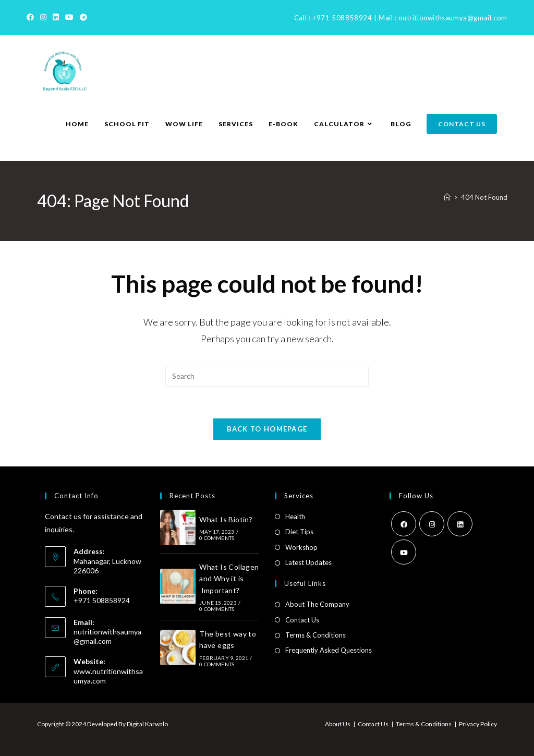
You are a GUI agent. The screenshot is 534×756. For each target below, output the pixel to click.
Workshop (301, 547)
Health (295, 517)
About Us (338, 724)
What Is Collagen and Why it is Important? (229, 579)
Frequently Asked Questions (329, 650)
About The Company (317, 604)
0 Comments (217, 538)
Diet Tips (299, 532)
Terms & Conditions (315, 635)
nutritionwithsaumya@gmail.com (453, 18)
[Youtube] (69, 17)
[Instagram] (43, 17)
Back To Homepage (267, 429)
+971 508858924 (342, 18)
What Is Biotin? (226, 519)
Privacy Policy (478, 724)
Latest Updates (308, 562)
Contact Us (302, 620)
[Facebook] (32, 17)
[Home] (447, 197)
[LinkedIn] (56, 17)
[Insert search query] (267, 376)
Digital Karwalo (147, 724)
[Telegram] (83, 17)
